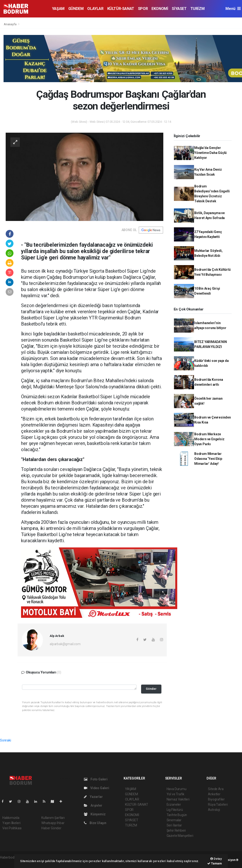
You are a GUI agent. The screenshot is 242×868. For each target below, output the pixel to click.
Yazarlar (93, 797)
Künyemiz (95, 814)
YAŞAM (58, 9)
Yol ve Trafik (176, 794)
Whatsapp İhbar (53, 823)
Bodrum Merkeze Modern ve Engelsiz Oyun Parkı (209, 439)
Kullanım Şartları (53, 818)
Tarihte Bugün (177, 815)
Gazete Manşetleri (180, 836)
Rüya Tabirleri (218, 804)
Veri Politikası (12, 828)
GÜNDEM (76, 9)
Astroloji (214, 810)
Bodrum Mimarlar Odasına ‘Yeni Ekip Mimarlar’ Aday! (208, 459)
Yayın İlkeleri (11, 823)
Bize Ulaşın (95, 823)
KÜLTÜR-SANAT (121, 9)
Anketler (214, 794)
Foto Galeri (96, 779)
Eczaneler (174, 804)
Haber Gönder (51, 828)
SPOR (143, 9)
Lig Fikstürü (175, 810)
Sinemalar (174, 820)
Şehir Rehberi (176, 830)
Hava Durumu (177, 789)
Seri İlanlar (174, 825)
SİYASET (179, 9)
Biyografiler (216, 799)
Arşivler (93, 805)
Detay (216, 859)
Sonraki (6, 740)
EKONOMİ (160, 9)
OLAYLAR (95, 9)
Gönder (151, 689)
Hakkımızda (11, 818)
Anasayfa (10, 24)
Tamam (215, 863)
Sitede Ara (216, 789)
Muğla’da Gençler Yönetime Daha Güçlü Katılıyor (210, 153)
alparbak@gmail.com (65, 644)
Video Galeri (96, 788)
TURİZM (198, 9)
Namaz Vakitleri (178, 799)
